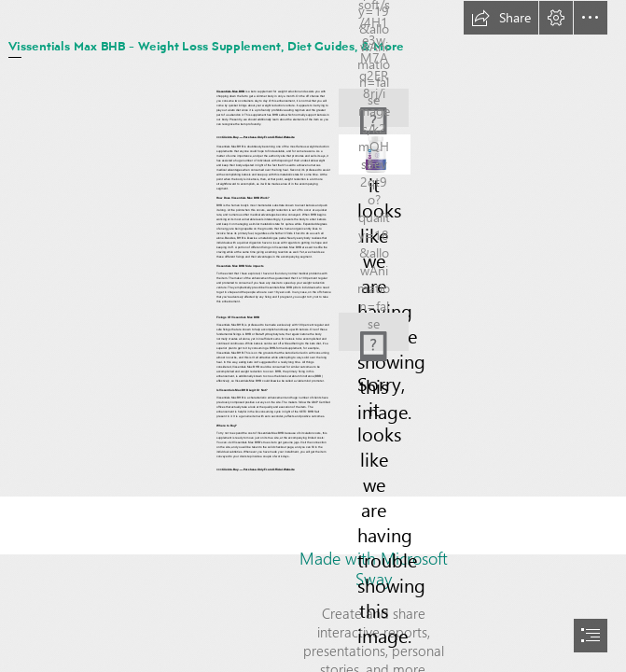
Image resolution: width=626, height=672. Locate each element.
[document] (313, 336)
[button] (501, 18)
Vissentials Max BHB (230, 91)
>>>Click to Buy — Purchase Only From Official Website (256, 137)
